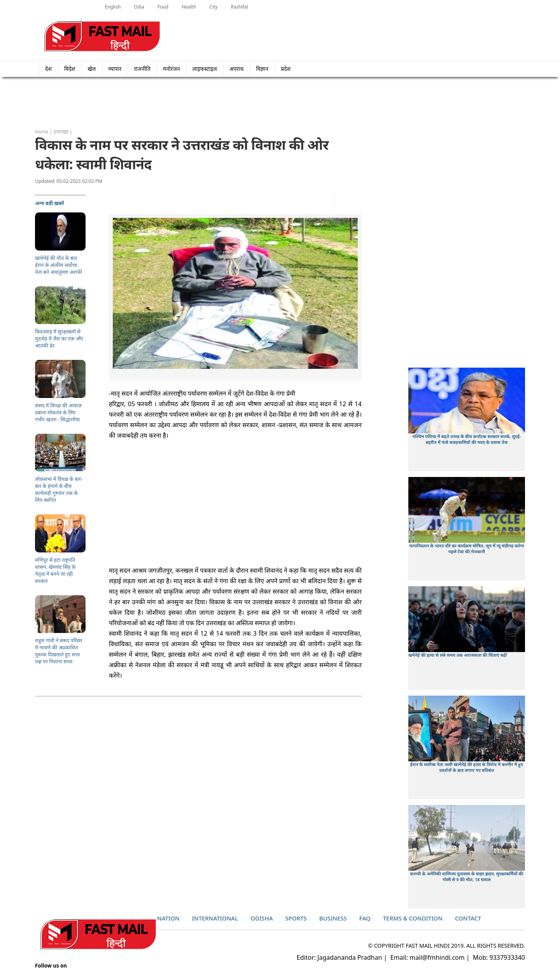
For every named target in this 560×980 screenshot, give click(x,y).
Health (189, 7)
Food (163, 7)
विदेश (70, 69)
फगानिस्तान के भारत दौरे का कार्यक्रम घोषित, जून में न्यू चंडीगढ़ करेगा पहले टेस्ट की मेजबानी (467, 549)
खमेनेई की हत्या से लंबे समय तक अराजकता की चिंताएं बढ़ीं (458, 655)
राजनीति (142, 69)
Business (333, 918)
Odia (139, 7)
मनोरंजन (171, 69)
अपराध (237, 69)
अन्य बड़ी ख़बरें (50, 203)
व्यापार (115, 69)
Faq (365, 918)
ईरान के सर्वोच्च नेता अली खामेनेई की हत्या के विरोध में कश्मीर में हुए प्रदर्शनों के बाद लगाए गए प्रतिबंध (467, 767)
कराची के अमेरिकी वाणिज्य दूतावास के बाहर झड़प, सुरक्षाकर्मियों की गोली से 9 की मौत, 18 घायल (466, 877)
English (113, 7)
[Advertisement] (280, 103)
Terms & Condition (413, 918)
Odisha (262, 918)
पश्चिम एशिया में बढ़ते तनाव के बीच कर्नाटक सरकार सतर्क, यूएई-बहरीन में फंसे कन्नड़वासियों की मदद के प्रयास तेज (466, 439)
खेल (92, 69)
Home (42, 132)
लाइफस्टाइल (205, 69)
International (215, 918)
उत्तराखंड (61, 132)
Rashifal (239, 7)
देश (48, 69)
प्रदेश (288, 69)
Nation (168, 918)
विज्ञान (262, 69)
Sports (296, 918)
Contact (468, 918)
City (213, 7)
